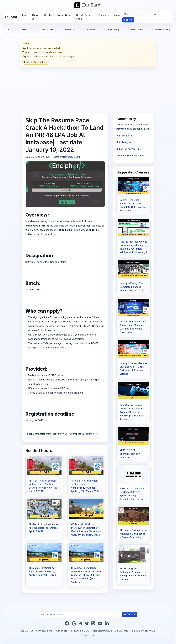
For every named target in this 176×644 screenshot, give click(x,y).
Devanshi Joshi (72, 157)
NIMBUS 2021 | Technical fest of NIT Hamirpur (131, 454)
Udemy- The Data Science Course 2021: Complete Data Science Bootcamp (133, 205)
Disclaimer (122, 631)
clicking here (91, 434)
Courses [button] (104, 15)
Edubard (11, 17)
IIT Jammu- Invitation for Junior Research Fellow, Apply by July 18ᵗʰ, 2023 (42, 571)
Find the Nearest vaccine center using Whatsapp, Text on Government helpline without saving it (133, 247)
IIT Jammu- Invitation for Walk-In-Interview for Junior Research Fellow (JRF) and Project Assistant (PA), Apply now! (86, 575)
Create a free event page (130, 156)
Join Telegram (124, 142)
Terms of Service (143, 631)
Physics (91, 30)
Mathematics (47, 30)
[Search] (141, 14)
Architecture (137, 30)
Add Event (62, 631)
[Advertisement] (88, 90)
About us (27, 631)
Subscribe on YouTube (129, 149)
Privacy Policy (81, 631)
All (8, 30)
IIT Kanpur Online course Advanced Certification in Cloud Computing (133, 534)
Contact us (44, 631)
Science (25, 30)
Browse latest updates (36, 62)
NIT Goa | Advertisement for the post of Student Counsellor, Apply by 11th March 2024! (43, 486)
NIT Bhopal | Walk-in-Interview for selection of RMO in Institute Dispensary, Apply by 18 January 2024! (86, 530)
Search (128, 20)
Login (117, 15)
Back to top (88, 635)
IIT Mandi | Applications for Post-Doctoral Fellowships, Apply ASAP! (44, 528)
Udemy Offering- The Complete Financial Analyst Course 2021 (132, 287)
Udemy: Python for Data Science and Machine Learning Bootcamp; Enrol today (133, 327)
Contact (49, 15)
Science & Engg (162, 30)
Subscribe (129, 614)
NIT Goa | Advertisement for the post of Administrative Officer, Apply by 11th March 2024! (85, 486)
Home (25, 15)
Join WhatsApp (125, 136)
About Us (35, 17)
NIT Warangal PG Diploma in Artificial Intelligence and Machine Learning (133, 574)
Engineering (113, 30)
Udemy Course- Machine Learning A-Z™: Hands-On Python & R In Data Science (133, 369)
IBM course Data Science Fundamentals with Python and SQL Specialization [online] (133, 494)
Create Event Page (84, 17)
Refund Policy (103, 631)
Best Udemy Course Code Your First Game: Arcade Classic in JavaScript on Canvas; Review (132, 412)
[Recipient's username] (81, 614)
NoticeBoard (65, 15)
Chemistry (70, 30)
